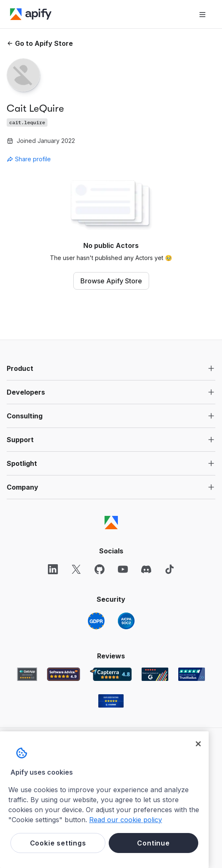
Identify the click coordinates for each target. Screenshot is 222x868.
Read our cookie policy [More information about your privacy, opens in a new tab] (126, 820)
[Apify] (31, 14)
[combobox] (44, 159)
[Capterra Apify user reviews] (111, 674)
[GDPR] (96, 621)
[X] (76, 569)
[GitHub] (100, 569)
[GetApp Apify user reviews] (27, 674)
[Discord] (146, 569)
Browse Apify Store (111, 281)
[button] (111, 368)
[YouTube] (123, 569)
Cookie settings (58, 843)
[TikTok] (170, 569)
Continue (153, 843)
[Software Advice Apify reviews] (64, 674)
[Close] (198, 744)
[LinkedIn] (53, 569)
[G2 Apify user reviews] (155, 674)
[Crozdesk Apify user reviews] (111, 701)
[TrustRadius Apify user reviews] (192, 674)
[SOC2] (126, 621)
